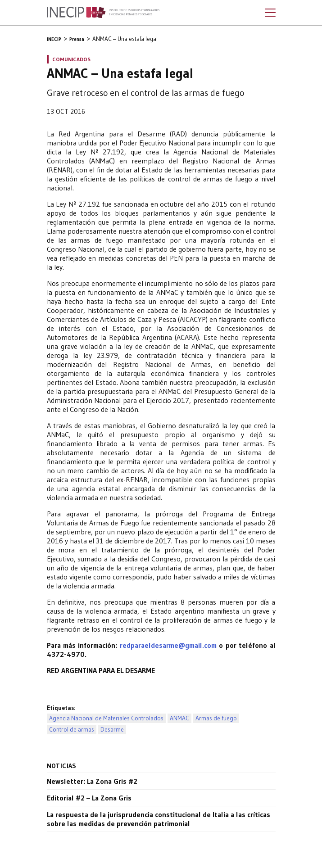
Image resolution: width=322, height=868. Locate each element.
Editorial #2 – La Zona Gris (89, 798)
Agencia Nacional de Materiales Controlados (106, 718)
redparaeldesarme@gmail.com (168, 645)
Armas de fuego (216, 718)
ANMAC (179, 718)
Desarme (112, 730)
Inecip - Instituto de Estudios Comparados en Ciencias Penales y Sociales (103, 13)
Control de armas (72, 730)
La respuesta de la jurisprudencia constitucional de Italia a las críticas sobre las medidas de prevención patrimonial (159, 819)
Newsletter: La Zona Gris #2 (92, 781)
